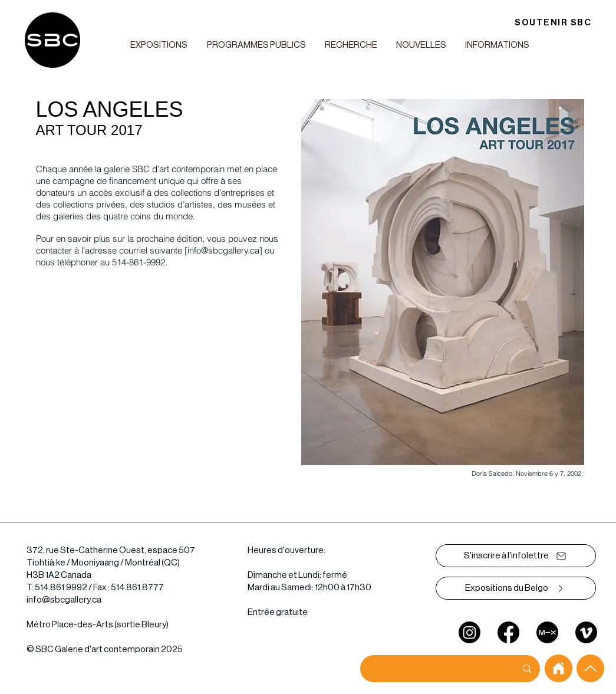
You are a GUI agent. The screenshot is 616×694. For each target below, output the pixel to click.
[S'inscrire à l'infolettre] (516, 556)
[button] (159, 45)
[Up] (590, 668)
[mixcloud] (547, 632)
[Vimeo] (586, 632)
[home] (559, 668)
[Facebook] (508, 632)
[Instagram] (470, 632)
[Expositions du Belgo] (516, 588)
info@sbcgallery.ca (223, 250)
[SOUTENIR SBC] (553, 23)
